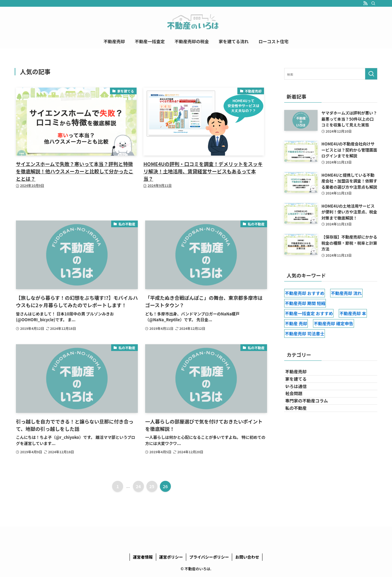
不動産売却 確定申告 (333, 323)
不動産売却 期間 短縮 (305, 303)
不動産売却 (301, 374)
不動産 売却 (296, 323)
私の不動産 (301, 438)
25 (152, 486)
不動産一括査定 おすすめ (309, 313)
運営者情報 (143, 557)
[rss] (365, 3)
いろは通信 (301, 400)
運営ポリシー (171, 557)
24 (139, 486)
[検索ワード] (331, 74)
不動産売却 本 (353, 313)
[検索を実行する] (371, 74)
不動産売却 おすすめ (305, 293)
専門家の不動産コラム (312, 425)
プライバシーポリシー (209, 557)
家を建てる (301, 387)
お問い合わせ (247, 557)
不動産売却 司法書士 (305, 334)
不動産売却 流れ (346, 293)
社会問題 (299, 413)
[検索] (373, 3)
